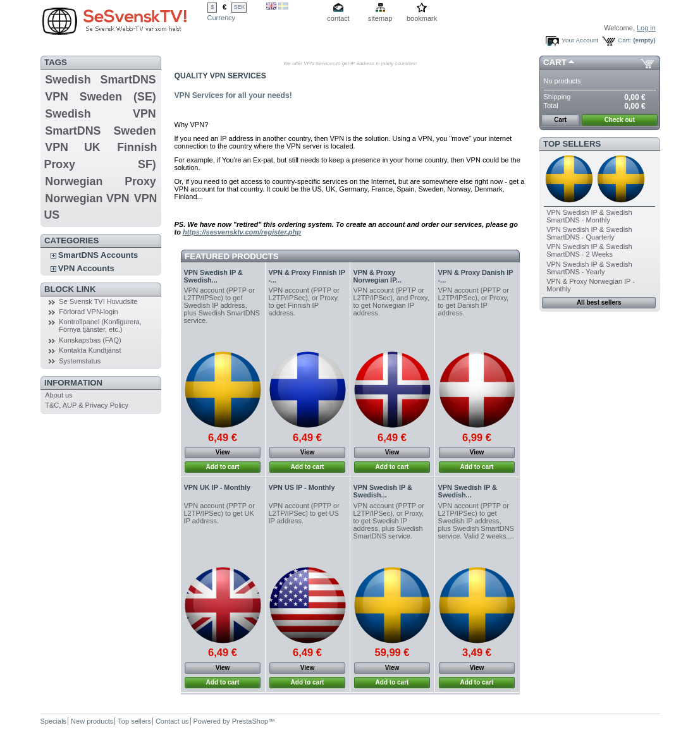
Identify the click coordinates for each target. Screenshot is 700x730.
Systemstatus (80, 361)
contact (338, 18)
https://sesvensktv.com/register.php (242, 232)
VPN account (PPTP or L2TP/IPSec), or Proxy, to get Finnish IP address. (304, 301)
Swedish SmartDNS (100, 80)
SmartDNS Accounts (98, 255)
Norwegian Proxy (100, 181)
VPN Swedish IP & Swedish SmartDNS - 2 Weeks (589, 250)
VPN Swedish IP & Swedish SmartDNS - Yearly (589, 268)
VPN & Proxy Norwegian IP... (378, 276)
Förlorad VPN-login (89, 312)
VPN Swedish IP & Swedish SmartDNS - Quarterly (589, 233)
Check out (620, 120)
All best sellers (599, 302)
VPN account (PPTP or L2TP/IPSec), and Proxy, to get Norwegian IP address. (391, 301)
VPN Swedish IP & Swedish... (213, 276)
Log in (646, 28)
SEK (240, 7)
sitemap (380, 18)
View (223, 452)
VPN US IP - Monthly (302, 487)
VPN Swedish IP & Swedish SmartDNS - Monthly (589, 216)
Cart (555, 62)
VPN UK (72, 147)
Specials (54, 721)
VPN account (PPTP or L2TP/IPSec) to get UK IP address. (219, 513)
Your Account (580, 40)
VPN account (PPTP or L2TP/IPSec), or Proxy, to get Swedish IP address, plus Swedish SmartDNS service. (389, 521)
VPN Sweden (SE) (100, 97)
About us (58, 395)
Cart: (624, 40)
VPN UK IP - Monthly (218, 487)
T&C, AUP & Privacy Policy (87, 405)
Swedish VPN (100, 114)
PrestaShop (250, 721)
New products (92, 721)
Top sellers (572, 144)
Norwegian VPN (87, 198)
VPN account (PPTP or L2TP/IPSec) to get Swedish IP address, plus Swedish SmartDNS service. (222, 305)
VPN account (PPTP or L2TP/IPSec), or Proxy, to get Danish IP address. (474, 301)
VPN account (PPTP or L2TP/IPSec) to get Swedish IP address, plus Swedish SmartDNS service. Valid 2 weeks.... (476, 521)
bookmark (422, 18)
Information (73, 383)
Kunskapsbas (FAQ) (90, 340)
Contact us (172, 721)
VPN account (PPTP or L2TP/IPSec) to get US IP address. (304, 513)
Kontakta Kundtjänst (90, 350)
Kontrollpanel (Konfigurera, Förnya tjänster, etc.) (100, 325)
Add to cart (223, 467)
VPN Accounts (86, 268)
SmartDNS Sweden (100, 131)
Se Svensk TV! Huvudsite (98, 301)
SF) (147, 164)
